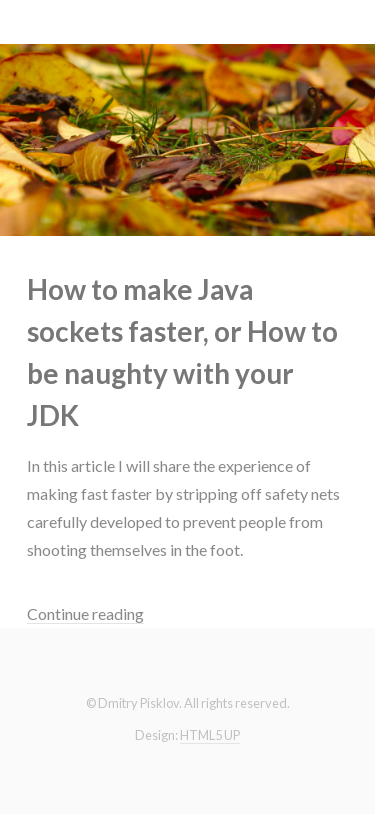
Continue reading (85, 613)
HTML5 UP (210, 735)
